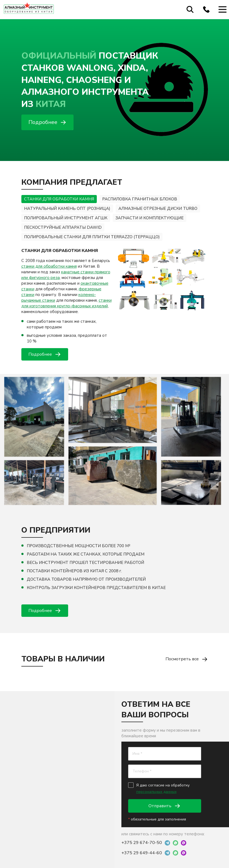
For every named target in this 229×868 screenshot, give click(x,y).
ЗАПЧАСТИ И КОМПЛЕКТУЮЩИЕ (150, 218)
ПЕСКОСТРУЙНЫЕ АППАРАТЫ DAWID (63, 227)
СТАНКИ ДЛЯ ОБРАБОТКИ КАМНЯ (59, 199)
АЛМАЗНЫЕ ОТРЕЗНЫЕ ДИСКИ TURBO (158, 208)
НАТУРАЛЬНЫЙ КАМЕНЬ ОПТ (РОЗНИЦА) (67, 208)
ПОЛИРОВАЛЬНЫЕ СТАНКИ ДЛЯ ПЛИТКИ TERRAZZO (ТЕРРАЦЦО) (92, 237)
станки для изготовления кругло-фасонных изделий (67, 303)
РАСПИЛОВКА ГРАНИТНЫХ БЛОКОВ (140, 199)
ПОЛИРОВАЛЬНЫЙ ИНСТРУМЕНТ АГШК (66, 218)
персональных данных (156, 792)
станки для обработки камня (49, 266)
